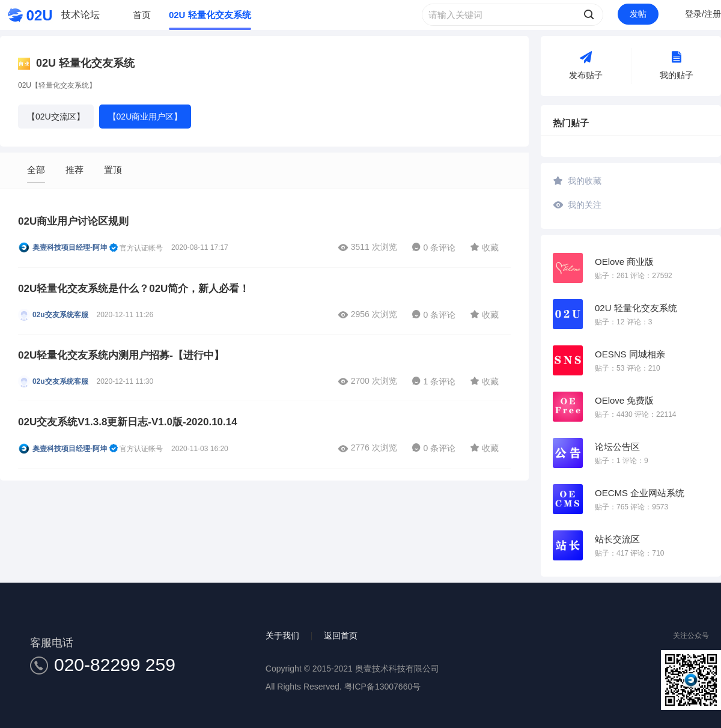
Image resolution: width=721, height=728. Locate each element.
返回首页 (341, 635)
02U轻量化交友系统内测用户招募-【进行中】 (121, 355)
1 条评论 (434, 381)
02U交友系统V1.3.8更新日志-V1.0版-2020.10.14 (128, 422)
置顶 (113, 170)
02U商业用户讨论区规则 (73, 221)
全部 (36, 170)
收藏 (484, 247)
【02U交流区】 (56, 117)
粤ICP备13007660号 (383, 687)
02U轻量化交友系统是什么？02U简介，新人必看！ (134, 289)
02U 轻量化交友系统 (210, 15)
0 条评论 (434, 247)
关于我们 (282, 635)
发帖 (638, 14)
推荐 (75, 170)
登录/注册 (703, 14)
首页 (142, 15)
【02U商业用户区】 (145, 117)
